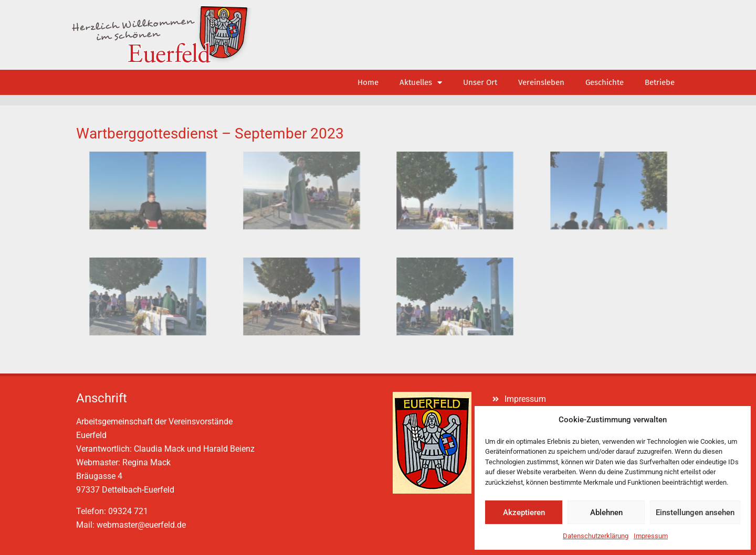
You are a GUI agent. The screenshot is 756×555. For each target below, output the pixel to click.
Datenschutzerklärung (596, 536)
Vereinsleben (541, 82)
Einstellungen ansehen (695, 513)
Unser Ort (480, 82)
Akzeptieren (524, 513)
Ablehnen (606, 513)
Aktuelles (421, 83)
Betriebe (660, 82)
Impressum (651, 536)
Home (368, 82)
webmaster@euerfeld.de (141, 525)
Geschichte (605, 82)
